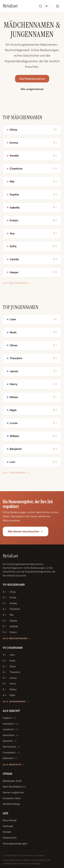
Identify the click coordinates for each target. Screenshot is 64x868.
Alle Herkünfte (14, 765)
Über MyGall (10, 820)
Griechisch (11, 735)
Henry (9, 684)
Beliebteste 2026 (12, 781)
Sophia (10, 621)
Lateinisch (11, 729)
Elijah (9, 695)
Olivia (9, 592)
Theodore (11, 672)
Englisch (10, 718)
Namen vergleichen (13, 792)
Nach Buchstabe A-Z (14, 787)
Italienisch (10, 758)
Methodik (8, 826)
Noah (9, 661)
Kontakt (7, 832)
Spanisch (10, 741)
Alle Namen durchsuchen (26, 531)
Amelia (10, 603)
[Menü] (58, 6)
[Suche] (40, 6)
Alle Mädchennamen (32, 79)
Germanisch (12, 747)
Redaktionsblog (11, 804)
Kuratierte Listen (12, 798)
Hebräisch (11, 724)
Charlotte (11, 609)
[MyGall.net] (10, 6)
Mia (8, 615)
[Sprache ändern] (48, 6)
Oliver (9, 667)
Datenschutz (10, 838)
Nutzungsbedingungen (15, 843)
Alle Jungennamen (32, 89)
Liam (9, 655)
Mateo (10, 690)
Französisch (11, 753)
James (10, 678)
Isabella (10, 626)
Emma (10, 598)
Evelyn (10, 632)
